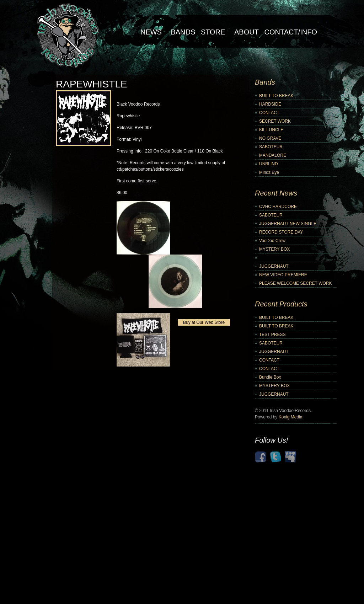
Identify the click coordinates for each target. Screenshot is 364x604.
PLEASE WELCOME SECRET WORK (296, 283)
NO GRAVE (270, 138)
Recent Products (281, 304)
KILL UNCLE (271, 130)
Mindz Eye (269, 172)
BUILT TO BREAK (276, 96)
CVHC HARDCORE (278, 207)
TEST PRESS (272, 335)
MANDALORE (273, 155)
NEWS (151, 32)
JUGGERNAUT (274, 266)
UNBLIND (269, 164)
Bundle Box (270, 377)
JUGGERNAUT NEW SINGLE (288, 224)
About (247, 32)
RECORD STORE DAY (281, 232)
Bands (183, 32)
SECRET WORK (275, 121)
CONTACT (269, 113)
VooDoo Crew (272, 241)
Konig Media (291, 417)
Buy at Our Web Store (204, 322)
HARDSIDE (270, 104)
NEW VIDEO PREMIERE (283, 275)
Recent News (276, 193)
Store (213, 32)
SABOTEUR (271, 147)
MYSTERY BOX (274, 249)
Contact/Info (291, 32)
